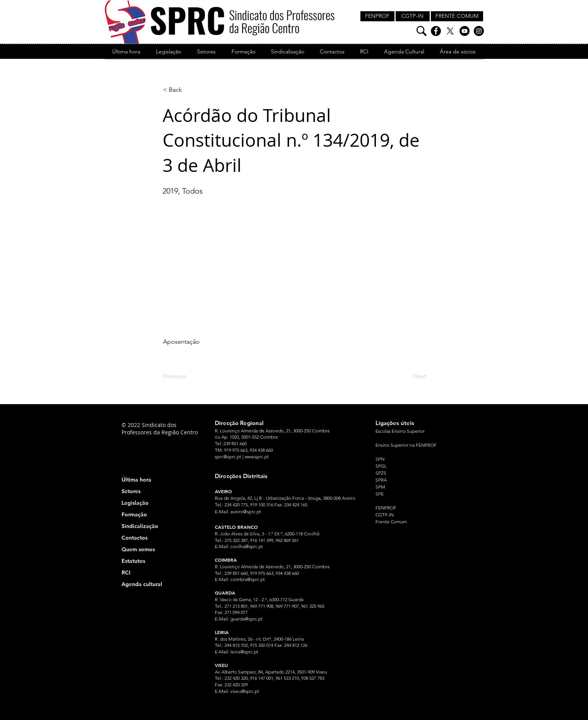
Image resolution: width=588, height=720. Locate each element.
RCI (126, 573)
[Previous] (189, 376)
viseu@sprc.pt (245, 691)
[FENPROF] (377, 16)
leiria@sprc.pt (244, 652)
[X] (450, 31)
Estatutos (133, 561)
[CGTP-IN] (413, 16)
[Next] (407, 376)
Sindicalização (140, 526)
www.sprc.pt (257, 457)
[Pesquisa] (422, 31)
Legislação (135, 503)
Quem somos (138, 549)
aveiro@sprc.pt (246, 512)
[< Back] (189, 90)
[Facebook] (436, 31)
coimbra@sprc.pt (248, 579)
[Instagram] (479, 31)
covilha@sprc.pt (247, 546)
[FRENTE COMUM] (457, 16)
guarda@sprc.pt (246, 619)
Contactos (135, 538)
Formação (134, 514)
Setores (131, 491)
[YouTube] (465, 31)
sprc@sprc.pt (228, 457)
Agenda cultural (142, 584)
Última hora (136, 480)
